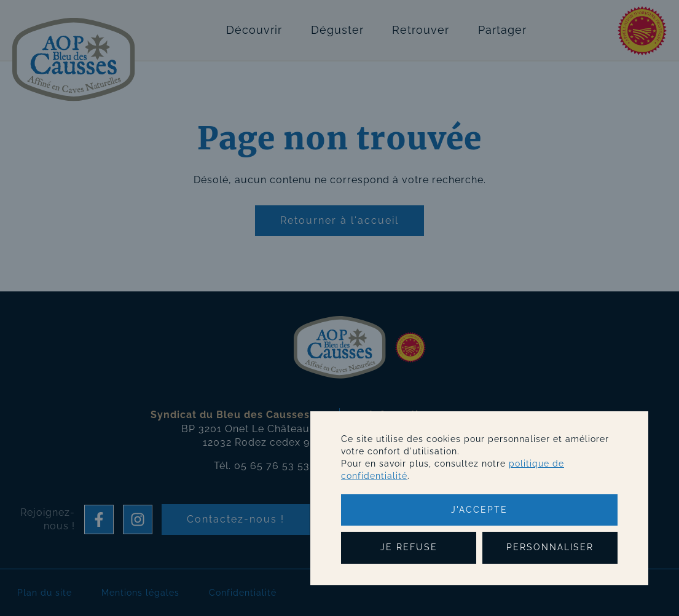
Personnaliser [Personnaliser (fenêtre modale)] (550, 547)
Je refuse (409, 547)
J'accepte (479, 510)
